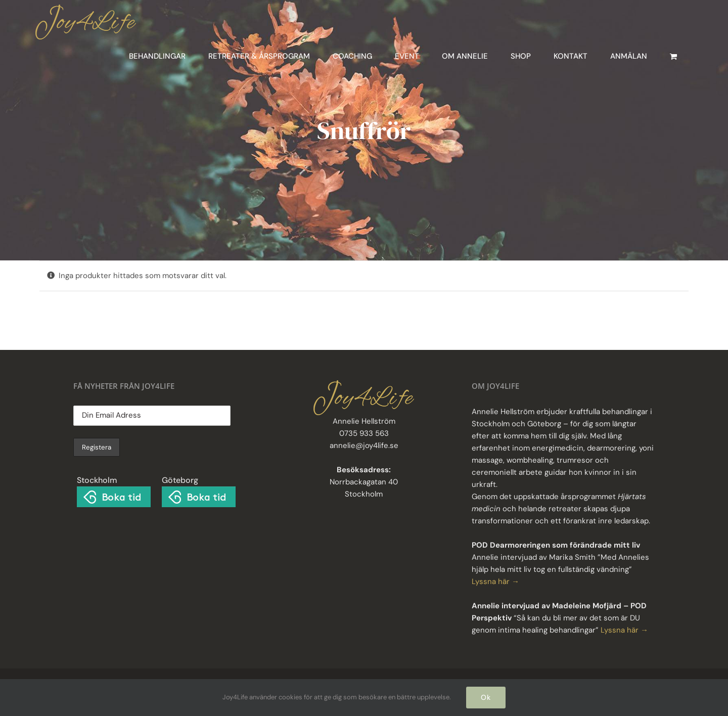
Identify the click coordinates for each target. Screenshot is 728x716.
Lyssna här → (495, 581)
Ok (486, 697)
